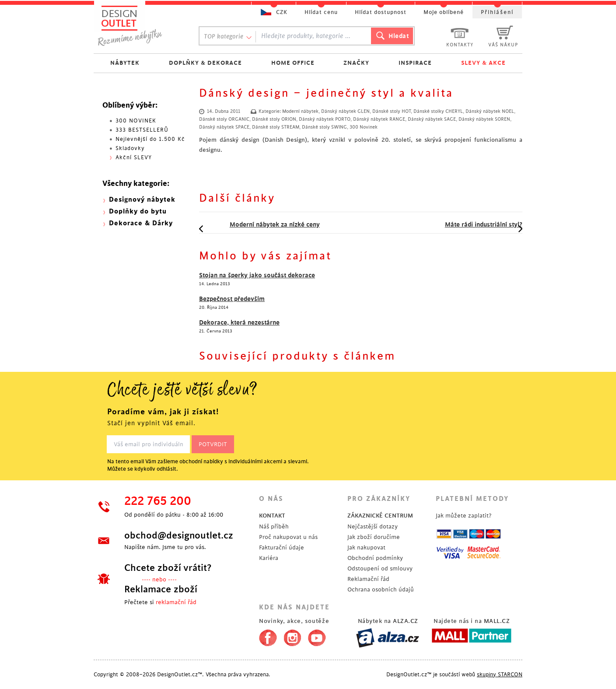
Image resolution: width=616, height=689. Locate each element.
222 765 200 (158, 501)
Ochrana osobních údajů (381, 589)
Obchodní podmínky (375, 558)
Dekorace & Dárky (141, 223)
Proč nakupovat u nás (288, 537)
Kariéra (269, 558)
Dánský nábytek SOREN (484, 119)
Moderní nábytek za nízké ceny (259, 224)
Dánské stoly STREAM (276, 127)
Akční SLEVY (134, 157)
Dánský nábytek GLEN (345, 112)
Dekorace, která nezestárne (239, 322)
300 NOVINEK (136, 121)
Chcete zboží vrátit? (168, 568)
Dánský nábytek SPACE (224, 127)
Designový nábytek (142, 200)
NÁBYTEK (125, 63)
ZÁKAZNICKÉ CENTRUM (380, 516)
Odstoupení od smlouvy (380, 568)
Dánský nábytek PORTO (325, 119)
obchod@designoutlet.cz (179, 535)
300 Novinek (364, 127)
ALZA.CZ (406, 621)
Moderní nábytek (300, 112)
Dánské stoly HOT (392, 112)
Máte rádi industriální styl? (468, 224)
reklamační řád (176, 602)
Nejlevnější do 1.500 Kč (150, 139)
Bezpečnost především (232, 299)
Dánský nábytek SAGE (432, 119)
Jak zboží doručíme (374, 537)
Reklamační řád (368, 579)
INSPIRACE (415, 63)
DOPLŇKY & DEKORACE (205, 63)
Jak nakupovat (366, 547)
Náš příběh (274, 526)
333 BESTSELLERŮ (142, 130)
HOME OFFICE (293, 63)
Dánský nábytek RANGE (379, 119)
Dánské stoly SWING (324, 127)
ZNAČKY (356, 63)
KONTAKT (272, 516)
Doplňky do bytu (138, 212)
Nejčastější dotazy (373, 526)
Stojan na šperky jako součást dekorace (257, 275)
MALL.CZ (497, 621)
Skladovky (130, 148)
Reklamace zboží (161, 589)
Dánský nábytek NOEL (490, 112)
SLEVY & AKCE (483, 63)
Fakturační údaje (282, 547)
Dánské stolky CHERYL (438, 112)
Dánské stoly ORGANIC (224, 119)
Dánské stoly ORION (274, 119)
